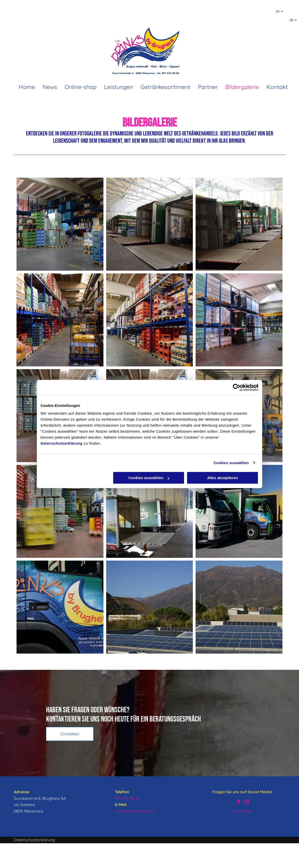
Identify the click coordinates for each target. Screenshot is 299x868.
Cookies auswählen (231, 463)
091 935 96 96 (127, 798)
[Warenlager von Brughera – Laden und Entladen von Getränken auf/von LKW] (150, 511)
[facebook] (239, 803)
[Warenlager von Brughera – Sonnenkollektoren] (150, 607)
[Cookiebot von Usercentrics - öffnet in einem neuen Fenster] (237, 387)
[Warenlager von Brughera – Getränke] (60, 224)
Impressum (242, 811)
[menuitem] (23, 87)
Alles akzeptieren (222, 478)
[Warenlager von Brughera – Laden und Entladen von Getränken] (150, 224)
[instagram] (247, 803)
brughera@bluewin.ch (135, 811)
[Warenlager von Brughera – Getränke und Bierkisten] (150, 320)
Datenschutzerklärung (62, 443)
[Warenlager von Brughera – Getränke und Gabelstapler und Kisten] (60, 511)
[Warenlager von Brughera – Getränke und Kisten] (239, 320)
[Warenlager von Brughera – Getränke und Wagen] (60, 320)
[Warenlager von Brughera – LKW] (239, 511)
